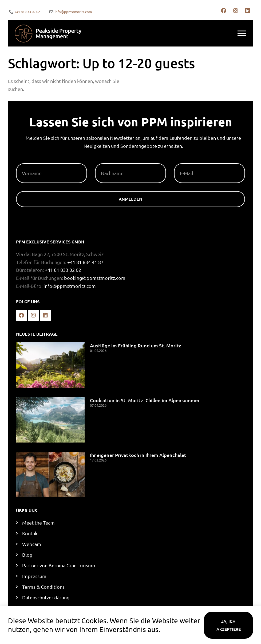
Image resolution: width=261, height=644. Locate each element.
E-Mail (181, 161)
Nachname (108, 161)
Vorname (27, 161)
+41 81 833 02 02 (63, 270)
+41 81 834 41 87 (85, 262)
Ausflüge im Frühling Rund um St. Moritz (136, 345)
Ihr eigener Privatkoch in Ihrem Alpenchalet (138, 455)
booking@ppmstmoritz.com (95, 278)
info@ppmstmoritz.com (70, 286)
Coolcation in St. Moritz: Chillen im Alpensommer (145, 400)
